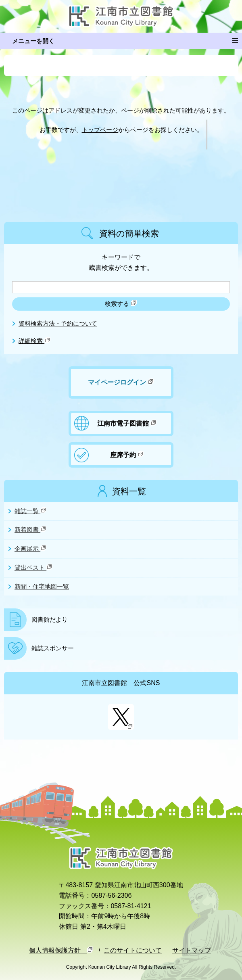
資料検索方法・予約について (58, 324)
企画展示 (31, 548)
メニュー (237, 39)
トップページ (100, 130)
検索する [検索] (121, 303)
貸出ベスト (34, 567)
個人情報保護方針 (61, 950)
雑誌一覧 (31, 511)
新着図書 (31, 529)
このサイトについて (133, 950)
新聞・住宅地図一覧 (42, 587)
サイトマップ (192, 950)
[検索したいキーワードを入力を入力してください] (121, 287)
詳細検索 (35, 341)
